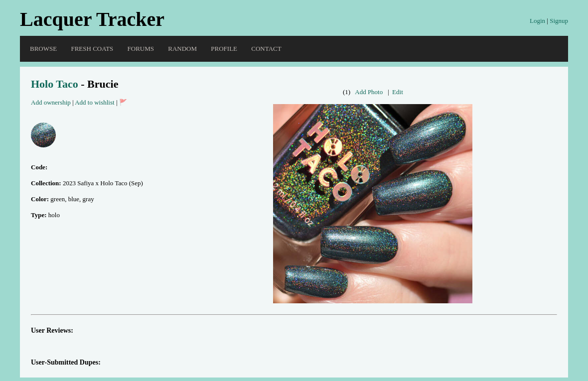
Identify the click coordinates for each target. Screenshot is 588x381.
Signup (559, 21)
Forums (141, 49)
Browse (43, 49)
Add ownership (51, 102)
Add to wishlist (94, 102)
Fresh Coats (92, 49)
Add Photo (369, 92)
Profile (224, 49)
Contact (266, 49)
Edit (398, 92)
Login (537, 21)
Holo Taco (55, 84)
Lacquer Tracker (92, 19)
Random (182, 49)
